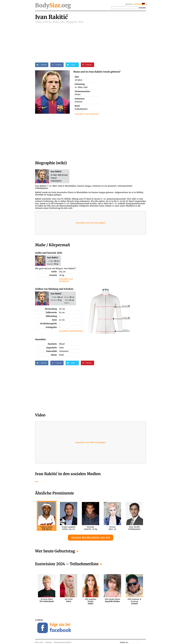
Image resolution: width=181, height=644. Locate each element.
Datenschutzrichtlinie (63, 642)
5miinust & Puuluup (134, 600)
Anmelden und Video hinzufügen (91, 442)
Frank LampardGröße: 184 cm (69, 528)
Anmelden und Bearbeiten (87, 114)
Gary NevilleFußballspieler (134, 528)
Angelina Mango (90, 600)
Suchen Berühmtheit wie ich (91, 538)
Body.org (53, 5)
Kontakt (49, 642)
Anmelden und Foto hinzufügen (91, 223)
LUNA (69, 600)
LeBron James (47, 528)
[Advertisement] (90, 41)
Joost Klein (47, 600)
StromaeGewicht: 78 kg (91, 528)
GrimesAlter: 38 (112, 528)
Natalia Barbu (112, 600)
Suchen (143, 8)
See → (38, 481)
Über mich (39, 642)
